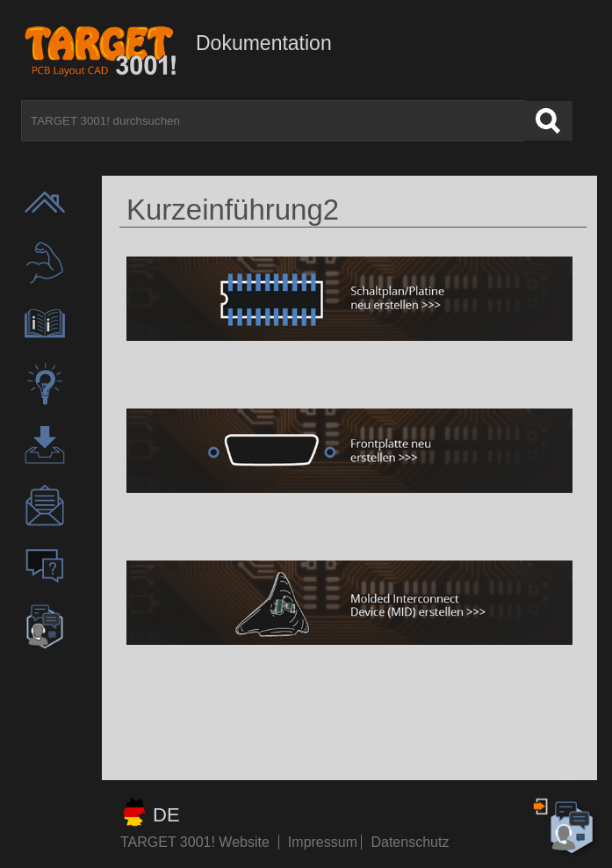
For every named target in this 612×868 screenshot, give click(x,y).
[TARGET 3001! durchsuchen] (273, 121)
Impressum (325, 842)
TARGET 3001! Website (195, 842)
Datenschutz (410, 842)
